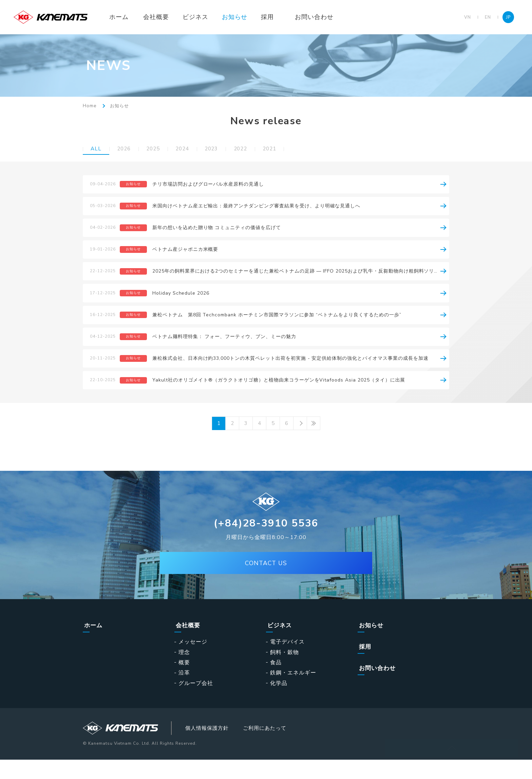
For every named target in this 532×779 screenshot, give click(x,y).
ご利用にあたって (278, 747)
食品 (276, 681)
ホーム (126, 17)
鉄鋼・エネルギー (293, 691)
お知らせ (242, 17)
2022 (250, 149)
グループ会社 (196, 701)
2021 (282, 149)
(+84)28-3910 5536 (266, 542)
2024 (188, 149)
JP (508, 17)
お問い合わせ (322, 17)
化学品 (279, 701)
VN (468, 17)
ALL (97, 149)
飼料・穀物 (284, 670)
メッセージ (193, 660)
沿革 (184, 691)
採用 (275, 17)
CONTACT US (266, 583)
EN (488, 17)
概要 (184, 681)
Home (90, 106)
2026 (126, 149)
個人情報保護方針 (215, 747)
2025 (157, 149)
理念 (184, 670)
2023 (219, 149)
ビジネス (203, 17)
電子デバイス (287, 660)
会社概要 (164, 17)
